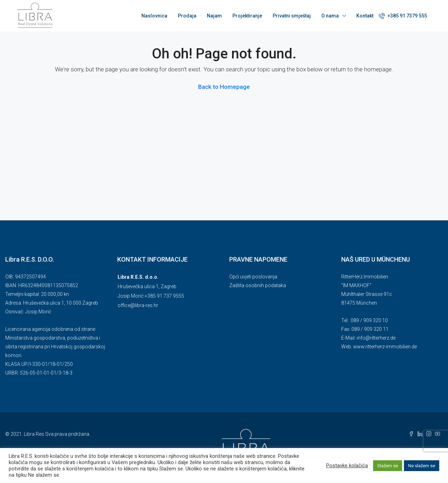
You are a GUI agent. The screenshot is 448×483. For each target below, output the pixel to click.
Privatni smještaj (292, 16)
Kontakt (365, 16)
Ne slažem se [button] (422, 466)
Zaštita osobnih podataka (258, 285)
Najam (214, 16)
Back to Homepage (224, 87)
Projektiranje (247, 16)
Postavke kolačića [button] (347, 466)
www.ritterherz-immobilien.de (385, 347)
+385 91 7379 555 (403, 16)
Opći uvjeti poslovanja (253, 277)
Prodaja (187, 16)
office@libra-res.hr (138, 305)
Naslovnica (154, 16)
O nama (330, 16)
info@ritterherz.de (376, 338)
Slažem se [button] (388, 466)
